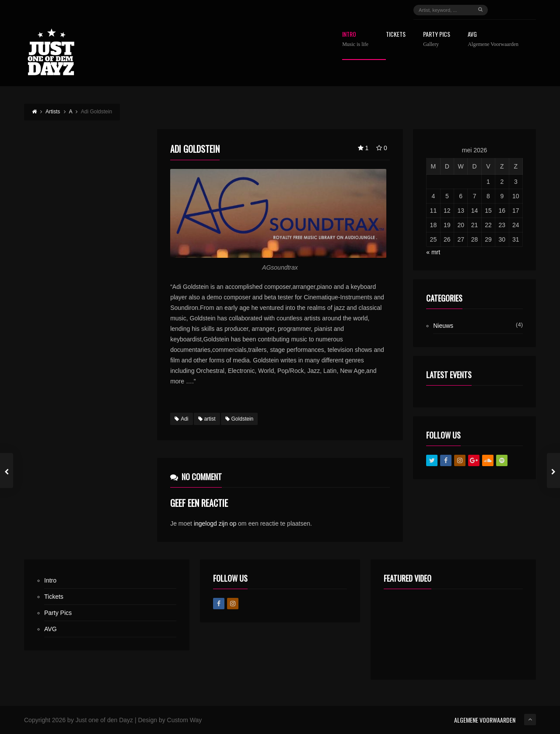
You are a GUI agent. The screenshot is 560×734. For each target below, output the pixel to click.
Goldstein (240, 419)
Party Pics (437, 39)
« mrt (433, 252)
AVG (493, 39)
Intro (355, 39)
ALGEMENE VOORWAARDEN (485, 720)
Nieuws (443, 326)
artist (207, 419)
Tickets (396, 35)
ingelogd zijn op (215, 523)
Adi (181, 419)
